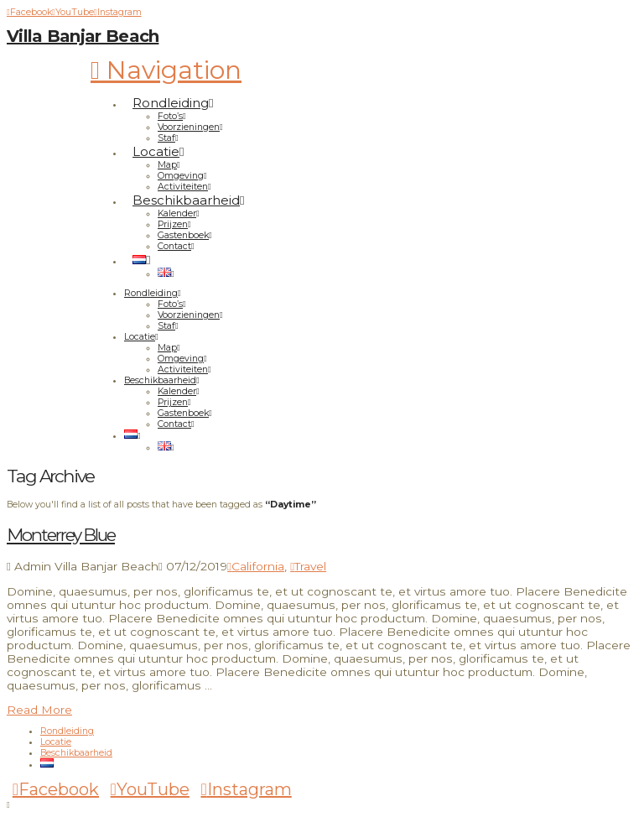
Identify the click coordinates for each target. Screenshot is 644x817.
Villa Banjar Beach (83, 36)
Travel (308, 566)
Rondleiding (67, 731)
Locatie (56, 742)
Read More (39, 710)
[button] (166, 70)
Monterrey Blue (61, 535)
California (256, 566)
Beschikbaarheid (76, 753)
